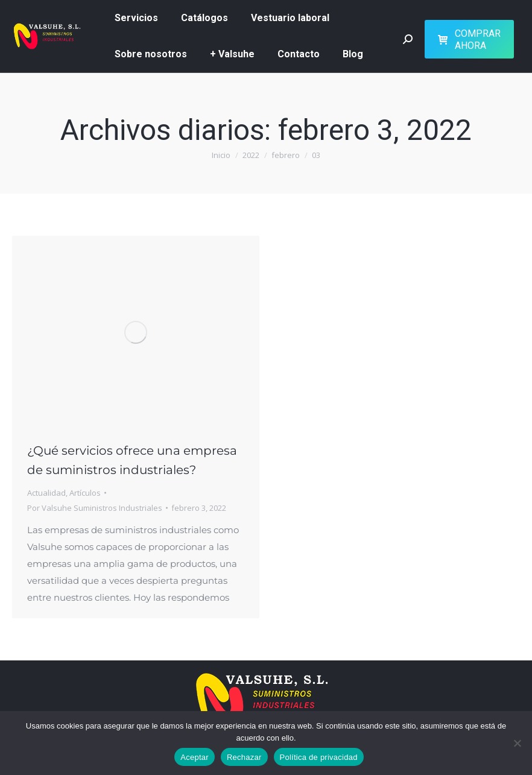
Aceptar (195, 757)
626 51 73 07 (35, 27)
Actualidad (46, 530)
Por (95, 545)
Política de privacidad (319, 757)
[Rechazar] (517, 743)
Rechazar (244, 757)
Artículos (85, 530)
